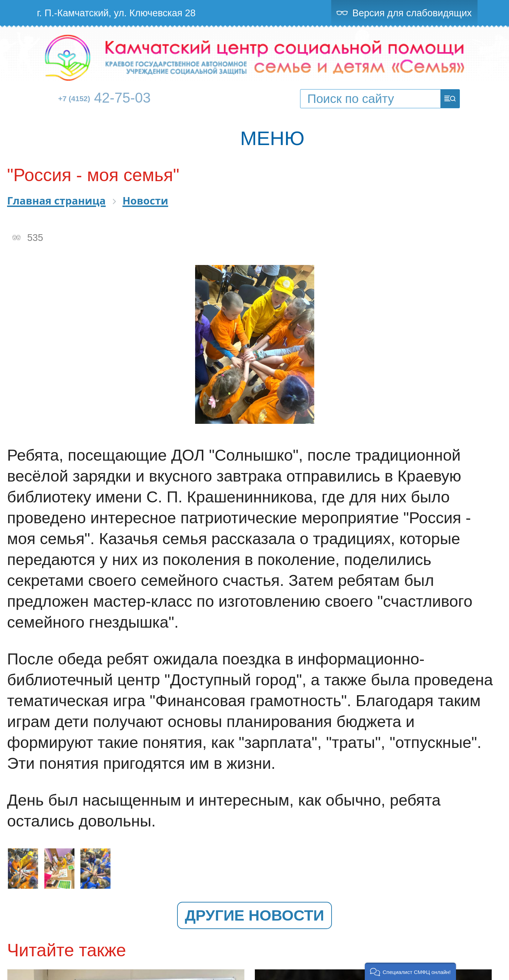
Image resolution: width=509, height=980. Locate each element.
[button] (411, 971)
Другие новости (255, 915)
